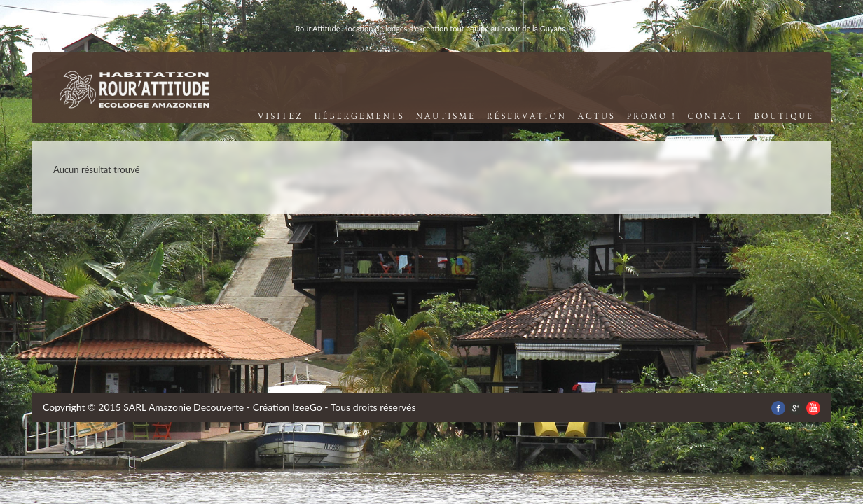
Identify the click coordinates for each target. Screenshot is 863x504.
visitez (281, 117)
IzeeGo (307, 407)
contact (715, 117)
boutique (784, 117)
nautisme (446, 117)
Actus (597, 117)
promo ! (652, 117)
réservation (527, 117)
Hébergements (360, 117)
